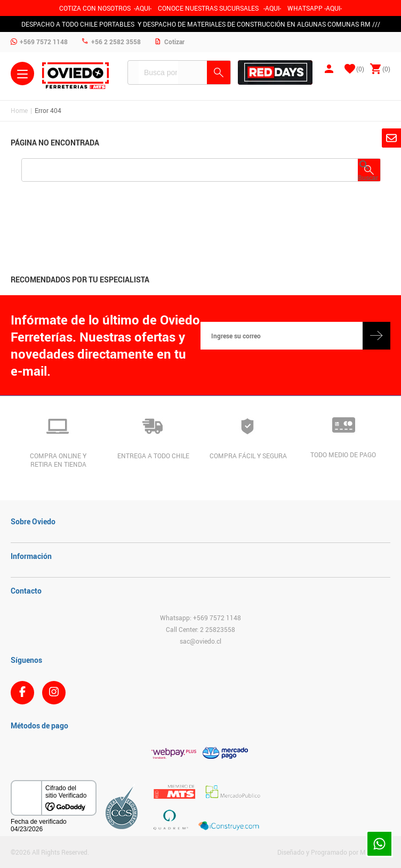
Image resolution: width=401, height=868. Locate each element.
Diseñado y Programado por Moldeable (334, 852)
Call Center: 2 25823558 (200, 629)
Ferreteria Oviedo (75, 76)
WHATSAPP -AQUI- (315, 8)
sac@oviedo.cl (200, 641)
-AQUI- (143, 8)
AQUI (272, 8)
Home (19, 110)
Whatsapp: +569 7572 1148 (200, 618)
